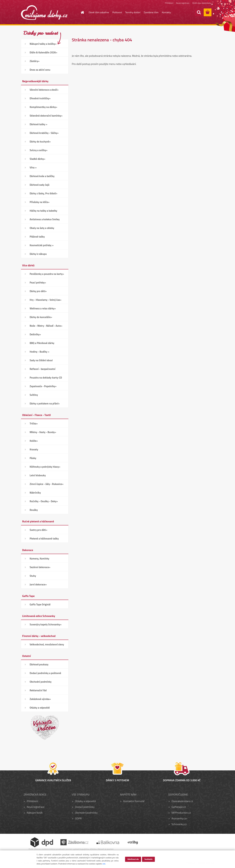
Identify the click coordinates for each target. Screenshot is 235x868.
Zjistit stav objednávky (202, 3)
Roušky (34, 510)
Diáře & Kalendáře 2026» (43, 52)
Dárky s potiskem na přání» (45, 404)
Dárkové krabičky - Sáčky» (44, 133)
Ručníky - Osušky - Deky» (44, 501)
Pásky (33, 458)
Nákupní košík (35, 813)
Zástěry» (35, 61)
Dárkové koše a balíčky (42, 176)
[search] (199, 12)
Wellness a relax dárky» (43, 308)
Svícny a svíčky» (39, 150)
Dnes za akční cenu (40, 70)
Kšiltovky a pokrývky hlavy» (45, 467)
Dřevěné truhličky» (40, 98)
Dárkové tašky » (38, 124)
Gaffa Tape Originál (40, 604)
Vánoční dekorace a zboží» (44, 90)
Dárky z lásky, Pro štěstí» (44, 193)
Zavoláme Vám (151, 12)
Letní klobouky (38, 475)
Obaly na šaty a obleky (42, 228)
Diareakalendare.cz (182, 801)
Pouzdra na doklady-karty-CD (46, 378)
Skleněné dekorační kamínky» (46, 116)
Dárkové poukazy (39, 664)
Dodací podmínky (85, 807)
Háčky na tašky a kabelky (43, 211)
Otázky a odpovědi (40, 708)
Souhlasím (148, 859)
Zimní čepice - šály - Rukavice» (47, 484)
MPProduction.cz (181, 813)
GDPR (78, 818)
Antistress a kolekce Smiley (45, 219)
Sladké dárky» (37, 159)
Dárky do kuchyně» (40, 142)
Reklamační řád (38, 690)
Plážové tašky (37, 237)
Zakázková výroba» (40, 699)
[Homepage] (81, 12)
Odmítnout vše (133, 859)
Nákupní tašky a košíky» (43, 44)
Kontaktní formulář (134, 801)
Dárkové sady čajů (40, 185)
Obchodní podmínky (41, 682)
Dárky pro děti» (38, 291)
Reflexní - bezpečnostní (42, 369)
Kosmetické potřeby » (42, 245)
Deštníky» (35, 334)
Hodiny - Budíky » (39, 352)
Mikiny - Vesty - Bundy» (43, 432)
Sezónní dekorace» (40, 567)
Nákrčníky (35, 493)
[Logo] (44, 13)
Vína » (33, 167)
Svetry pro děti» (38, 530)
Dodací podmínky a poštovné (45, 673)
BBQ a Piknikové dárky (42, 343)
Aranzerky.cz (179, 818)
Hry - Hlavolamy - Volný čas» (46, 300)
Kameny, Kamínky (39, 559)
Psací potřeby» (38, 283)
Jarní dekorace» (38, 584)
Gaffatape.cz (179, 807)
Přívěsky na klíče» (40, 202)
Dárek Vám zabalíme (99, 12)
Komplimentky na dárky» (43, 107)
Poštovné (117, 12)
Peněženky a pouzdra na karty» (47, 274)
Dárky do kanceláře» (41, 317)
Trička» (34, 423)
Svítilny (34, 395)
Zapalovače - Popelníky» (43, 386)
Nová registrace (183, 3)
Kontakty (166, 12)
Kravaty (34, 449)
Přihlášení (169, 3)
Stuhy (33, 576)
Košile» (34, 441)
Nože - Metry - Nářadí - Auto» (46, 326)
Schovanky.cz (179, 824)
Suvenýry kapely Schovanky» (46, 624)
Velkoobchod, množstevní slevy (47, 644)
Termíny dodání (133, 12)
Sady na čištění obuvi (41, 360)
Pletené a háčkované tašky (44, 539)
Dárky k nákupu (38, 254)
